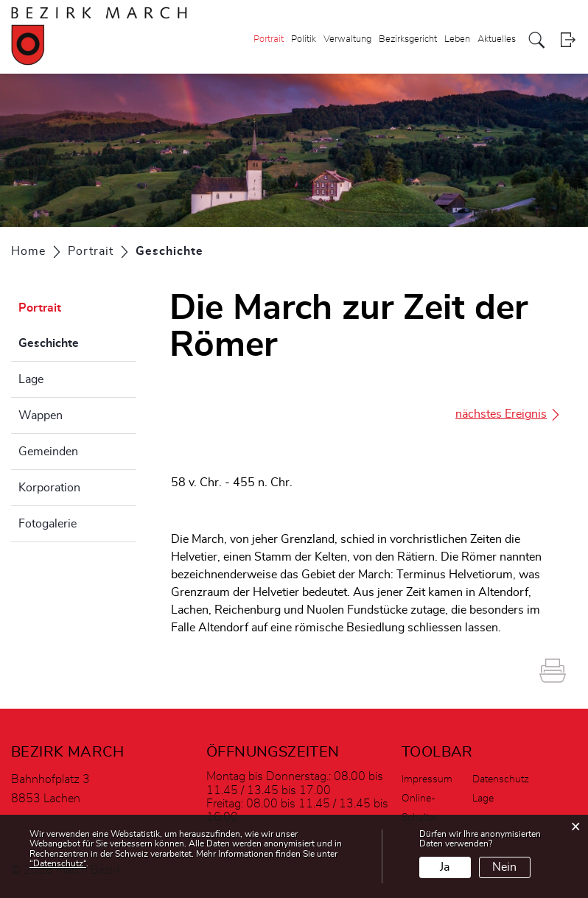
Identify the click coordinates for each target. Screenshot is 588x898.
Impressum (427, 779)
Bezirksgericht (408, 39)
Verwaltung (347, 39)
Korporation (49, 488)
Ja (445, 867)
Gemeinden (48, 452)
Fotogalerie (48, 524)
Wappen (41, 415)
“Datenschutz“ (58, 863)
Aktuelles (497, 39)
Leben (457, 39)
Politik (304, 39)
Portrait (269, 39)
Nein (504, 867)
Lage (31, 379)
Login (568, 40)
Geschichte (77, 341)
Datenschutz (501, 779)
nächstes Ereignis (508, 414)
